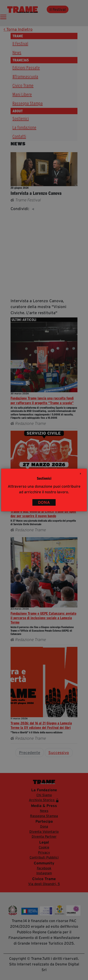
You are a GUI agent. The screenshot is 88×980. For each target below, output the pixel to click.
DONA (44, 502)
